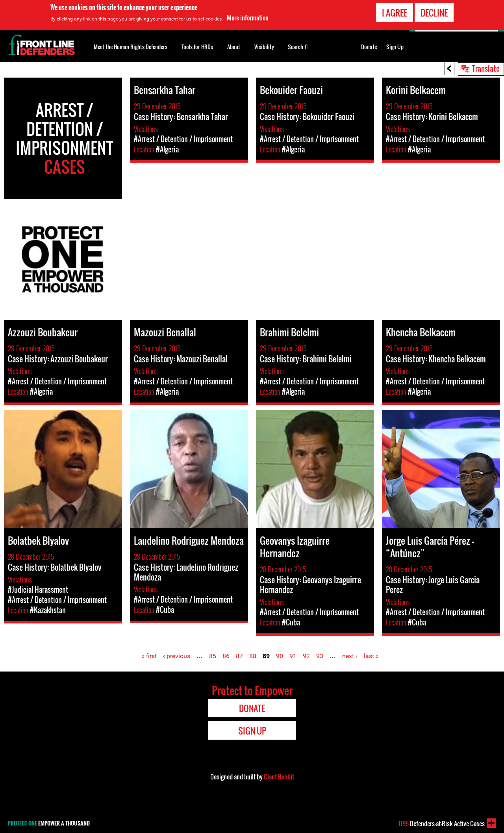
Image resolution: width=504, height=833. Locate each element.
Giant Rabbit (279, 777)
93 (320, 656)
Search (298, 46)
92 (306, 656)
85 (213, 656)
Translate (486, 68)
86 (226, 656)
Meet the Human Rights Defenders (131, 47)
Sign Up (395, 47)
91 (293, 656)
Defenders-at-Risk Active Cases (442, 824)
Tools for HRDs (197, 47)
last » (371, 656)
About (234, 47)
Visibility (264, 47)
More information (248, 18)
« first (149, 656)
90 (280, 656)
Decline (434, 13)
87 (239, 656)
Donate (369, 47)
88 (253, 656)
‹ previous (177, 656)
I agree (395, 13)
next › (350, 656)
